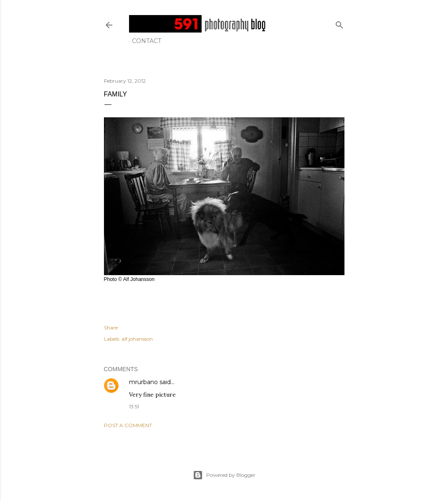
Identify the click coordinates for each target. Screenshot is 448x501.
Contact (147, 41)
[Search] (339, 23)
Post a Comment (128, 425)
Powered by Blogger (224, 475)
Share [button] (111, 328)
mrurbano (143, 382)
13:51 (134, 406)
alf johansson (137, 339)
